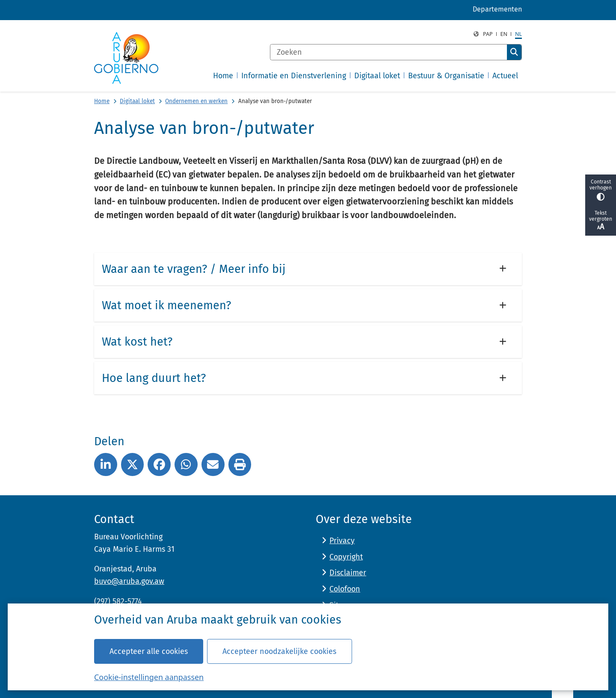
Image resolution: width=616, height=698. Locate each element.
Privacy (342, 541)
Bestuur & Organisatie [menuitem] (446, 76)
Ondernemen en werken (196, 101)
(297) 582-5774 (118, 601)
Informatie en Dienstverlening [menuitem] (294, 76)
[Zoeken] (389, 52)
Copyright (346, 557)
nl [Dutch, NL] (518, 34)
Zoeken (514, 52)
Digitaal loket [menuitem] (377, 76)
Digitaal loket (137, 101)
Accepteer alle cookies (149, 651)
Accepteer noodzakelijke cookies (279, 651)
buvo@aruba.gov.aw (129, 581)
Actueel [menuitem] (505, 76)
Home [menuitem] (223, 76)
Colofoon (345, 589)
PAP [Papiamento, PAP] (488, 34)
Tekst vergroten (601, 221)
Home (102, 101)
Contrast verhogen (601, 190)
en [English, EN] (504, 34)
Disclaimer (348, 573)
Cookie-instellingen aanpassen (149, 677)
